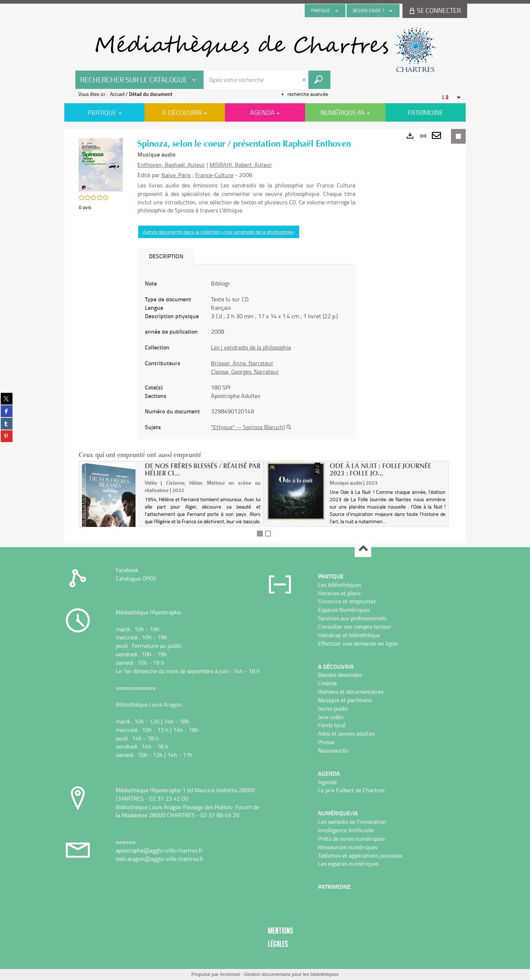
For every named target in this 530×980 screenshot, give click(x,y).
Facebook (127, 570)
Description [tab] (166, 256)
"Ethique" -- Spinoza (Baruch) (248, 427)
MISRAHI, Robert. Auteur (241, 165)
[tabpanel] (246, 355)
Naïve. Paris (176, 175)
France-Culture (214, 175)
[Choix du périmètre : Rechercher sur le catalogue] (140, 80)
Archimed (230, 974)
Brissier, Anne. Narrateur (242, 363)
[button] (101, 164)
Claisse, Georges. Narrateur (245, 371)
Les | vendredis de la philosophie (251, 347)
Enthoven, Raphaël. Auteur (171, 165)
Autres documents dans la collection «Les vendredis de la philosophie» (219, 232)
